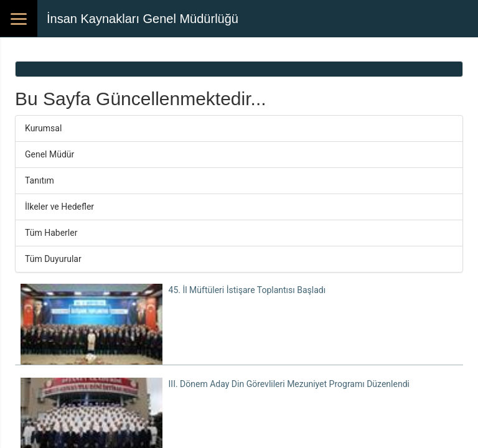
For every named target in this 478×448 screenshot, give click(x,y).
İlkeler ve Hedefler (59, 207)
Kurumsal (43, 128)
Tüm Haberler (51, 233)
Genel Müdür (49, 154)
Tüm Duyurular (53, 259)
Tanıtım (40, 180)
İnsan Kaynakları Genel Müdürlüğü (143, 19)
